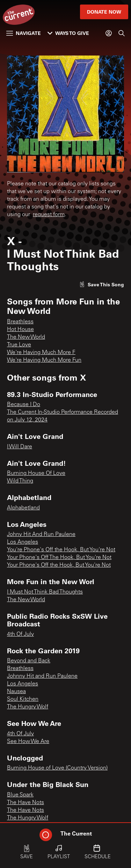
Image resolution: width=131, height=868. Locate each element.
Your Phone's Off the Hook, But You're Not (59, 565)
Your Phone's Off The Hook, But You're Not (59, 558)
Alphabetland (23, 508)
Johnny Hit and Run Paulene (42, 676)
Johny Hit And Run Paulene (41, 535)
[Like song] (102, 284)
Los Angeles (23, 542)
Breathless (20, 322)
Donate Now (104, 12)
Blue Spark (20, 795)
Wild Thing (20, 481)
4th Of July (20, 634)
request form (49, 215)
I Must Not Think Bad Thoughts (45, 592)
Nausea (16, 692)
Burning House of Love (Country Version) (57, 768)
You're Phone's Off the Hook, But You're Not (61, 550)
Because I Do (24, 405)
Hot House (20, 330)
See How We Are (28, 742)
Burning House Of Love (36, 473)
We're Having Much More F (41, 353)
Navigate (24, 33)
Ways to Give (68, 33)
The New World (26, 337)
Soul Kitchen (23, 699)
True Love (19, 345)
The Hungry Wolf (28, 707)
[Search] (122, 33)
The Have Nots (26, 803)
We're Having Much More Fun (44, 360)
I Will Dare (20, 447)
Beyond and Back (29, 661)
